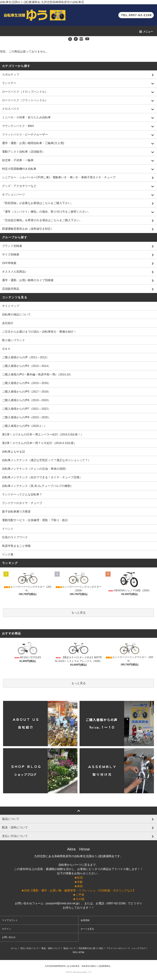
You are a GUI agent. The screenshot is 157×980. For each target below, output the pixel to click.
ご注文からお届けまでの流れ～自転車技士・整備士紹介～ (39, 332)
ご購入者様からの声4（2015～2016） (26, 383)
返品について (70, 948)
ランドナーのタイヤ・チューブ (22, 503)
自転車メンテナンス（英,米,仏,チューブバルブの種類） (38, 486)
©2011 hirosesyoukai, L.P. (78, 972)
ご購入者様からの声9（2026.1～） (24, 426)
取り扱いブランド (13, 340)
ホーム (14, 948)
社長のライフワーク (15, 537)
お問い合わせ (9, 937)
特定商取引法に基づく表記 (91, 948)
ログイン (7, 929)
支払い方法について (29, 948)
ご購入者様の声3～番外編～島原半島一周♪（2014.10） (37, 374)
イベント (8, 529)
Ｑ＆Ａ (6, 349)
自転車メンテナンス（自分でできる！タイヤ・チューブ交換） (42, 477)
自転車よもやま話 (13, 452)
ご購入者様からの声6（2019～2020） (26, 400)
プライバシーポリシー (117, 948)
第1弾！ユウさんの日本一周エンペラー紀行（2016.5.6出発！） (43, 434)
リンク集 (8, 554)
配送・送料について (51, 948)
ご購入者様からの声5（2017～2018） (26, 392)
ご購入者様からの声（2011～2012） (26, 357)
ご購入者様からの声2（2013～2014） (26, 366)
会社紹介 (8, 323)
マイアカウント (10, 920)
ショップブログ (138, 948)
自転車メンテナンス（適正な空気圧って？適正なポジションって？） (46, 460)
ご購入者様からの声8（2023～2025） (26, 417)
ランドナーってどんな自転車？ (22, 494)
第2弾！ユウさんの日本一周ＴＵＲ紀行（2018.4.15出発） (39, 443)
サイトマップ (11, 306)
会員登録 (85, 920)
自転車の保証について (16, 314)
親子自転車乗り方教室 (16, 512)
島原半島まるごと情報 (16, 546)
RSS (75, 952)
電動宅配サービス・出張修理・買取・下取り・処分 (35, 520)
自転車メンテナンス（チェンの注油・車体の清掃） (35, 469)
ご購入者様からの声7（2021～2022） (26, 409)
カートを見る (87, 929)
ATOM (81, 952)
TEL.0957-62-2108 (136, 15)
